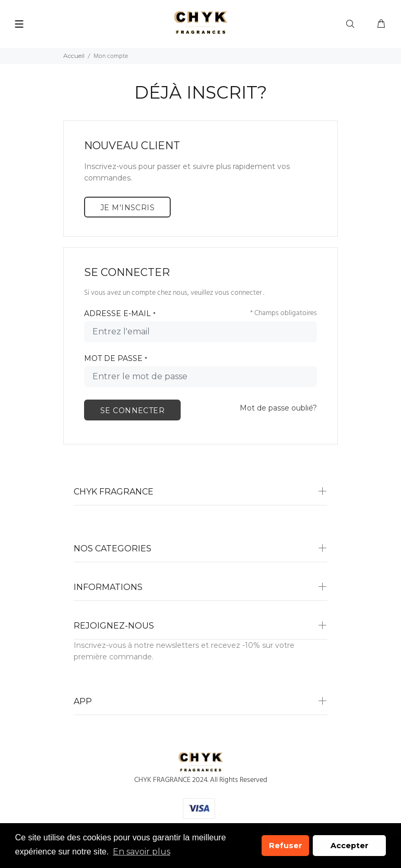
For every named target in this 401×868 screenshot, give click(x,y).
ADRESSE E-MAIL (120, 314)
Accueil (74, 56)
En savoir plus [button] (141, 852)
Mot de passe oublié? (278, 408)
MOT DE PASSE (116, 358)
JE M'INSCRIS (127, 208)
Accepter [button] (350, 846)
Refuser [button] (286, 846)
